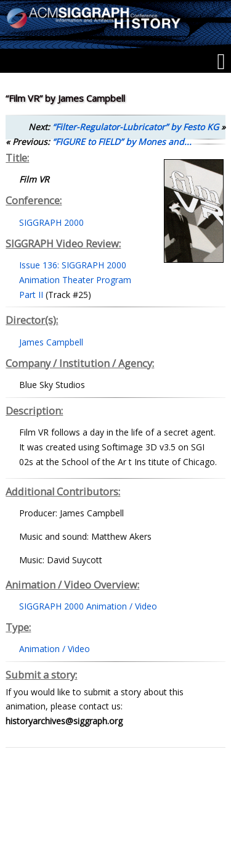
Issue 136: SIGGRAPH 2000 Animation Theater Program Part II (75, 280)
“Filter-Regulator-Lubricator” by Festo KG (136, 127)
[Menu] (221, 62)
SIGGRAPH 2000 (51, 222)
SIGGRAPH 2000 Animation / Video (88, 606)
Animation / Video (55, 649)
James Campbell (51, 342)
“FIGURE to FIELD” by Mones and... (122, 142)
